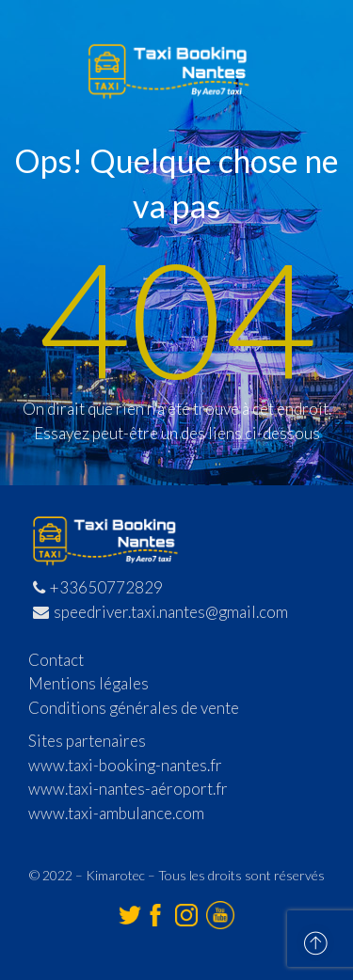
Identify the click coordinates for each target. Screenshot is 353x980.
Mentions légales (88, 683)
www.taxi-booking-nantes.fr (125, 765)
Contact (56, 660)
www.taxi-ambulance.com (116, 813)
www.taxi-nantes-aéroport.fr (128, 789)
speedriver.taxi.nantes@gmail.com (160, 612)
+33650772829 (98, 587)
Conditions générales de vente (134, 708)
